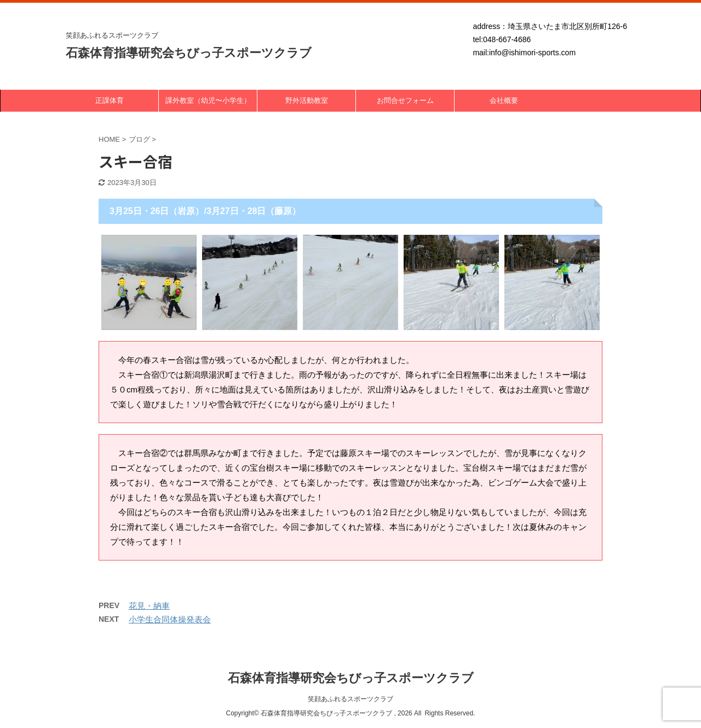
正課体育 (110, 100)
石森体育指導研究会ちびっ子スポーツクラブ (189, 53)
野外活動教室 (307, 100)
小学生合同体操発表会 (170, 619)
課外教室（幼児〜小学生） (208, 100)
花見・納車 (149, 606)
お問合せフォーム (405, 100)
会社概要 (504, 100)
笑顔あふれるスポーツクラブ (350, 699)
